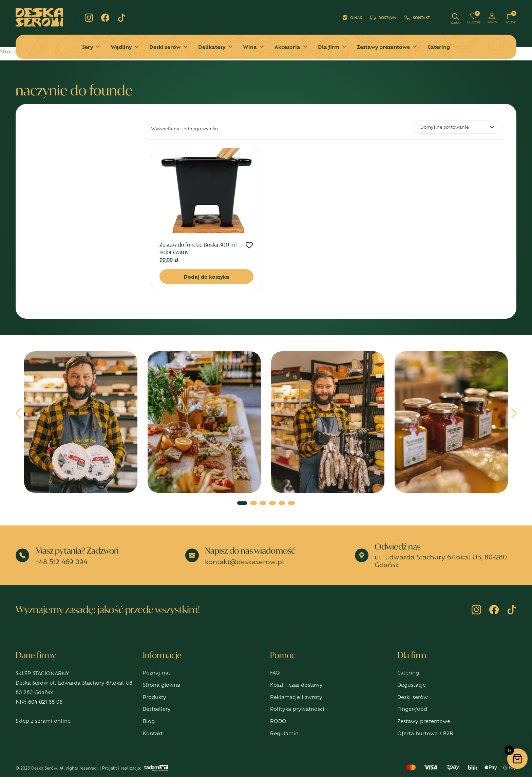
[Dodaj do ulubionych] (249, 246)
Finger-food (412, 709)
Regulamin (284, 733)
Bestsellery (157, 709)
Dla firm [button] (329, 47)
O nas (352, 17)
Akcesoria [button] (287, 47)
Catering (439, 47)
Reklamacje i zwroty (296, 697)
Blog (149, 721)
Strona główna (161, 684)
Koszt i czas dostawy (296, 684)
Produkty (155, 697)
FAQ (275, 672)
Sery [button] (88, 47)
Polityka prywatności (297, 709)
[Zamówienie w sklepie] (457, 127)
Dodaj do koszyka (206, 276)
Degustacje (412, 684)
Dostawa (383, 17)
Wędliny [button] (121, 47)
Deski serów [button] (165, 47)
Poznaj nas (157, 672)
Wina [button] (250, 47)
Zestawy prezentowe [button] (383, 47)
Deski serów (413, 697)
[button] (18, 416)
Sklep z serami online (43, 720)
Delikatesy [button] (212, 47)
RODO (278, 721)
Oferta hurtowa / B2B (425, 733)
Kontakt (417, 17)
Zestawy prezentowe (424, 721)
